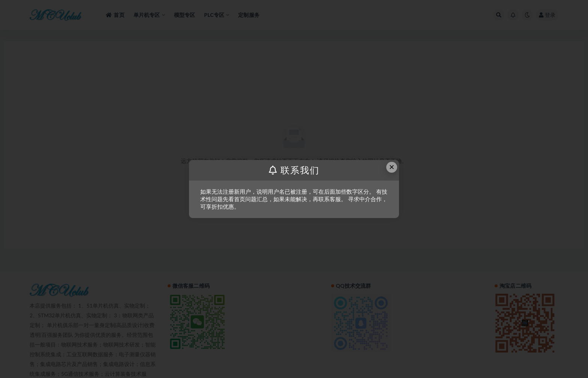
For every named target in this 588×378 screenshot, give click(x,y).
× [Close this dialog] (392, 167)
